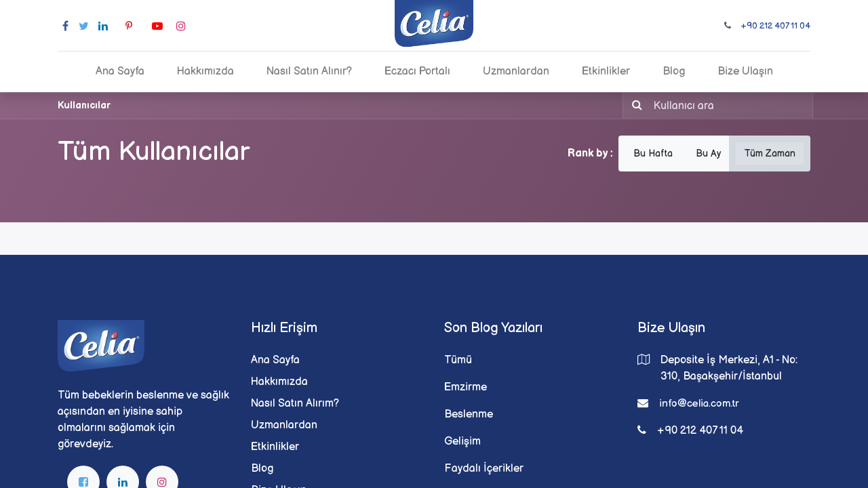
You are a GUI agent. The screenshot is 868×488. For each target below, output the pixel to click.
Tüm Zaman (770, 154)
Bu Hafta (653, 154)
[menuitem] (120, 72)
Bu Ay (708, 154)
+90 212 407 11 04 (775, 26)
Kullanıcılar (84, 105)
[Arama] (634, 106)
